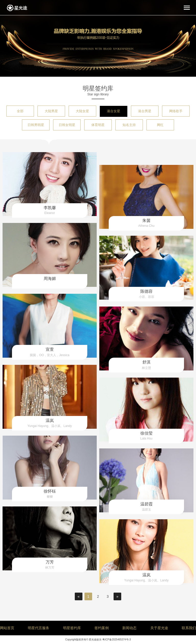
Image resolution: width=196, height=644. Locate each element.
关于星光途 (159, 628)
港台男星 (145, 111)
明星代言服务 (39, 628)
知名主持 (129, 125)
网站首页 (7, 628)
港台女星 (114, 111)
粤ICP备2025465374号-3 (117, 640)
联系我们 (189, 628)
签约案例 (102, 628)
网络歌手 (176, 111)
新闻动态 (129, 628)
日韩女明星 (67, 125)
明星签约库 (72, 628)
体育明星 (98, 125)
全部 (20, 111)
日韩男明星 (36, 125)
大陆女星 (82, 111)
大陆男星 (51, 111)
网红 (160, 125)
